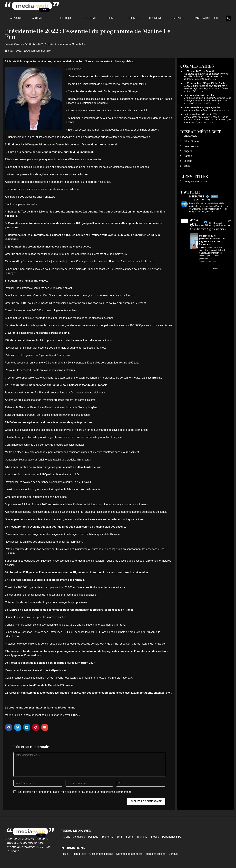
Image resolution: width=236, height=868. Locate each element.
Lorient (188, 161)
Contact (173, 854)
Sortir (112, 18)
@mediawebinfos (216, 223)
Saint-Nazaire (192, 146)
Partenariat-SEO (206, 18)
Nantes (188, 156)
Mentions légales (156, 854)
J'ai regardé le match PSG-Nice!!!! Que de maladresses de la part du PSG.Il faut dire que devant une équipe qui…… (207, 120)
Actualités (40, 18)
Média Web (190, 136)
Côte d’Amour (192, 141)
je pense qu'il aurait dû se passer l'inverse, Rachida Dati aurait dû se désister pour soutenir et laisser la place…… (206, 76)
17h (229, 221)
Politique (65, 18)
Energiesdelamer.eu (195, 181)
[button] (228, 18)
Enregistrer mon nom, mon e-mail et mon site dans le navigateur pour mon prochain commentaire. (75, 792)
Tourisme (156, 18)
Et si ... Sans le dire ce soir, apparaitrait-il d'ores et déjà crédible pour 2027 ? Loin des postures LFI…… (206, 89)
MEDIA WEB (194, 222)
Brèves (178, 18)
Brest (187, 166)
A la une (16, 18)
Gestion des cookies (101, 854)
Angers (188, 151)
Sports (133, 18)
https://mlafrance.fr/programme (56, 708)
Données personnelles (129, 854)
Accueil (8, 44)
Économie (90, 18)
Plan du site (79, 854)
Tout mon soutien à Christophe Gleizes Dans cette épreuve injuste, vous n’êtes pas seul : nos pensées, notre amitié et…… (207, 101)
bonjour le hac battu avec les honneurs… (206, 110)
